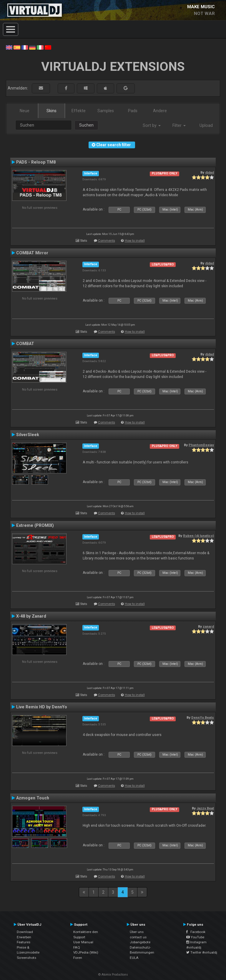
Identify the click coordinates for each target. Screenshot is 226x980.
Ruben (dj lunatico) (198, 536)
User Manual (83, 942)
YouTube (195, 937)
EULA (134, 958)
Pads (133, 111)
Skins (51, 111)
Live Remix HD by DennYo (42, 707)
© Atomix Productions (113, 975)
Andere (160, 111)
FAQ (77, 947)
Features (24, 942)
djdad (210, 172)
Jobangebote (140, 942)
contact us (138, 937)
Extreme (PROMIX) (35, 525)
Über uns (137, 932)
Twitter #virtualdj (202, 952)
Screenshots (26, 958)
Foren (78, 958)
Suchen (86, 125)
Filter (179, 125)
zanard (208, 626)
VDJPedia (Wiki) (86, 952)
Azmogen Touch (33, 798)
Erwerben (24, 937)
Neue (25, 111)
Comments (107, 241)
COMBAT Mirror (32, 253)
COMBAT (25, 344)
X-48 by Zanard (31, 616)
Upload (206, 125)
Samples (106, 111)
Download (25, 932)
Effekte (79, 111)
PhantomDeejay (201, 445)
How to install (135, 241)
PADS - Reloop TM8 (36, 162)
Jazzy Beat (205, 808)
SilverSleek (28, 435)
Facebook (196, 932)
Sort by (152, 125)
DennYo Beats (203, 717)
